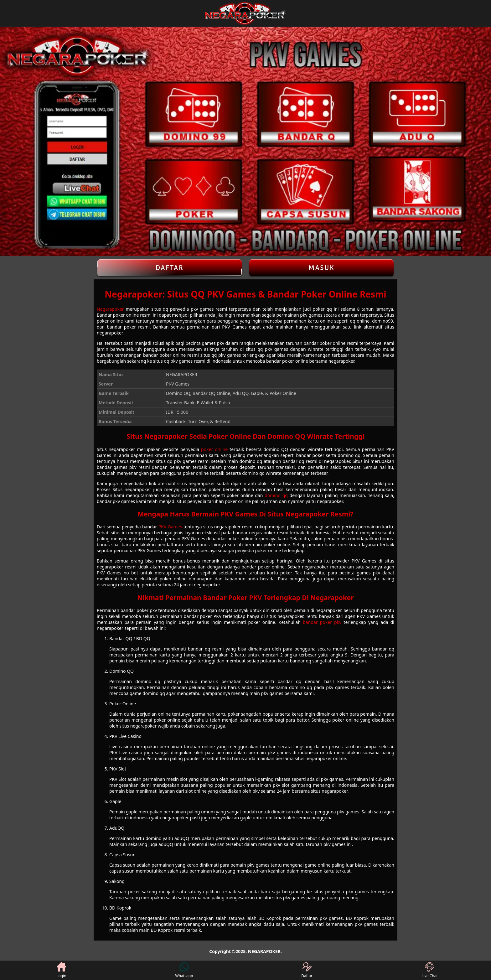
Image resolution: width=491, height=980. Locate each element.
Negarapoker (110, 309)
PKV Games (170, 527)
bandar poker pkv (322, 622)
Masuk (322, 268)
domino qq (276, 495)
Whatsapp (184, 970)
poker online (214, 449)
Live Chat (429, 970)
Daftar (170, 268)
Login (61, 970)
